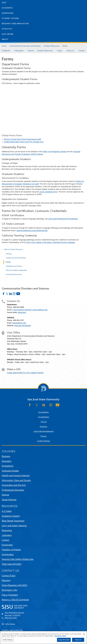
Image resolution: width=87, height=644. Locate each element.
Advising (9, 254)
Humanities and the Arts (14, 485)
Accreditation (43, 417)
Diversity (43, 427)
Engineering (8, 466)
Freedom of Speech (11, 550)
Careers (5, 540)
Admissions (8, 13)
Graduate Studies (10, 471)
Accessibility (44, 412)
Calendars (7, 535)
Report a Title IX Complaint (15, 600)
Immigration (8, 554)
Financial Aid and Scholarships (16, 258)
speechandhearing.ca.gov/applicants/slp (32, 231)
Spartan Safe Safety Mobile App (18, 559)
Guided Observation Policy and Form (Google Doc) (24, 142)
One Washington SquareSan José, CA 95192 (14, 614)
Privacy (43, 436)
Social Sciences (9, 500)
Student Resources (52, 46)
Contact (82, 51)
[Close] (84, 634)
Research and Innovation (15, 24)
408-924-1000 (11, 618)
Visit (4, 3)
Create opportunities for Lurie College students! (25, 373)
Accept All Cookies (64, 640)
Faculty (31, 51)
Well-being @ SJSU (12, 564)
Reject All (78, 640)
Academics (7, 8)
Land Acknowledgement (43, 431)
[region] (43, 638)
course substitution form (48, 192)
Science (5, 495)
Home (4, 46)
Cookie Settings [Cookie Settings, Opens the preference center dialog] (8, 640)
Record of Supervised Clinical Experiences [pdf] (22, 139)
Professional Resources (14, 274)
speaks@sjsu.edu (19, 323)
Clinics (60, 51)
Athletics (7, 29)
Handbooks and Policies (14, 266)
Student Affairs (10, 18)
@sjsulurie (22, 312)
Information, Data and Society (16, 480)
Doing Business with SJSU (14, 585)
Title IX (44, 422)
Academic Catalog (11, 516)
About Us (70, 51)
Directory (6, 580)
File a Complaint (10, 595)
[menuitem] (6, 51)
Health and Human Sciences (16, 475)
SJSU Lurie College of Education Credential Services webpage (50, 242)
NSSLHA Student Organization (16, 270)
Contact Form (9, 576)
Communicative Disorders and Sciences (25, 46)
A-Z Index (7, 511)
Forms (65, 46)
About (5, 39)
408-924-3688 (18, 307)
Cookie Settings (44, 441)
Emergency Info (9, 590)
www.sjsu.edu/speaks (23, 326)
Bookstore (7, 530)
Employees (7, 545)
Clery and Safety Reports (14, 526)
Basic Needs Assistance (13, 521)
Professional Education (13, 490)
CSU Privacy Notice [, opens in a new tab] (60, 636)
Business (6, 456)
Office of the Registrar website (55, 152)
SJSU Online (8, 34)
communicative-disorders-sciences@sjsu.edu (30, 310)
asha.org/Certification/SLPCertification (63, 219)
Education (7, 461)
